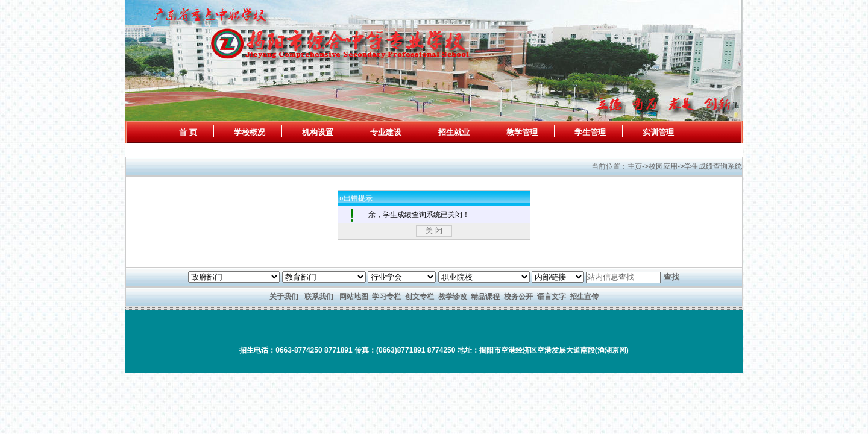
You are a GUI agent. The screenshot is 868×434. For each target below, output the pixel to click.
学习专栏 (386, 297)
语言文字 (552, 297)
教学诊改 (453, 297)
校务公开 (518, 297)
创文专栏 (420, 297)
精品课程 (485, 297)
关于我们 (284, 297)
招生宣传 (584, 297)
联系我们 (319, 297)
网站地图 (354, 297)
